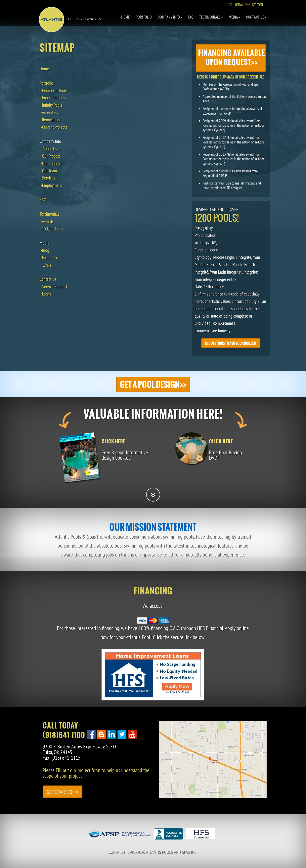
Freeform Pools (54, 98)
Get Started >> (63, 792)
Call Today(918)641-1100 (64, 730)
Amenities (50, 112)
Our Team (49, 171)
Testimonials (211, 19)
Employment (52, 185)
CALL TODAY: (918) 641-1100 (245, 6)
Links (47, 265)
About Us (50, 149)
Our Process (51, 156)
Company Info (170, 19)
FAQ (43, 200)
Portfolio (144, 19)
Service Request (55, 286)
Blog (46, 250)
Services (49, 178)
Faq (191, 19)
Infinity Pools (52, 105)
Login (46, 294)
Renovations (52, 120)
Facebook (50, 258)
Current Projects (55, 127)
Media (234, 19)
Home (126, 19)
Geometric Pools (55, 90)
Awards (48, 221)
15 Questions (52, 228)
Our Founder (52, 163)
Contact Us (256, 19)
